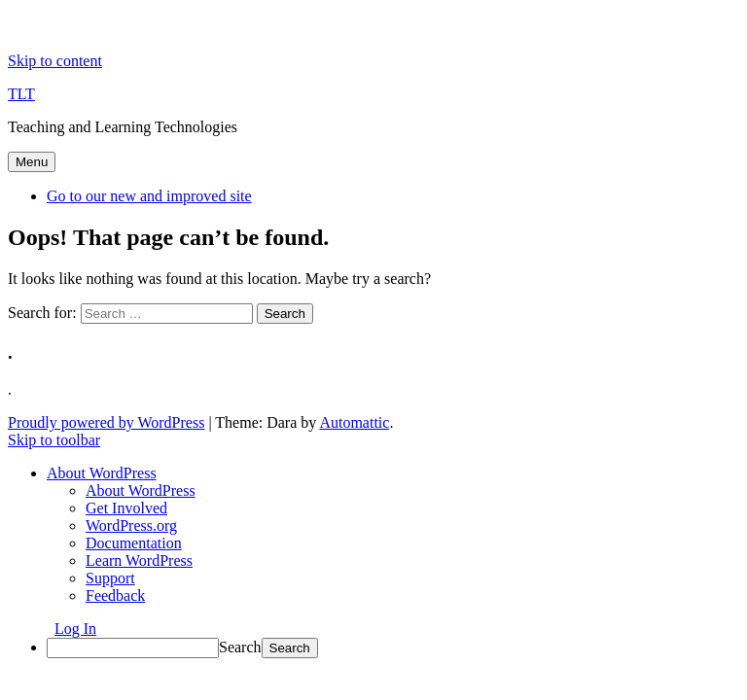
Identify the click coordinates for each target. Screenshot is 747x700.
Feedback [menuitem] (115, 595)
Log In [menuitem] (75, 629)
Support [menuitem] (110, 578)
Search (240, 647)
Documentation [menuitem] (134, 543)
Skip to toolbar (54, 440)
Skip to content (55, 61)
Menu (32, 162)
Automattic (354, 422)
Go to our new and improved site (149, 196)
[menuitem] (102, 473)
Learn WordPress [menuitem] (139, 560)
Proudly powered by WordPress (106, 422)
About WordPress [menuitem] (141, 490)
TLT (21, 94)
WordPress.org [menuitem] (131, 525)
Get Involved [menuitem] (126, 508)
